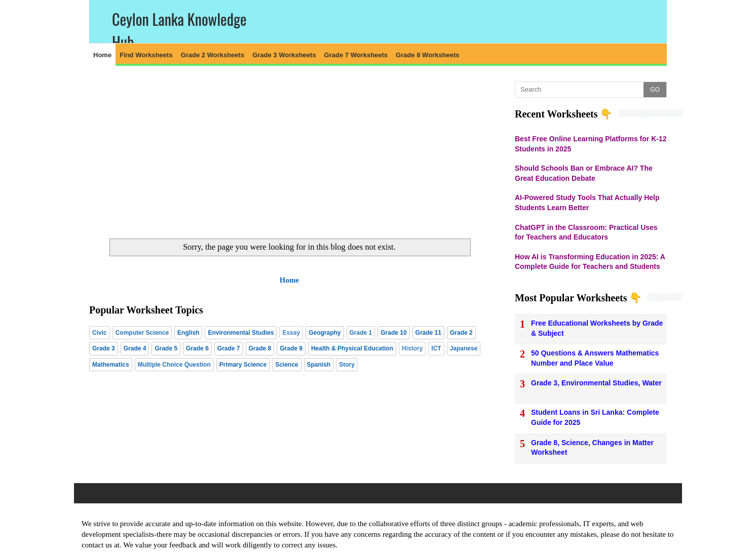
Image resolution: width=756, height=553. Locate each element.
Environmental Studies (241, 333)
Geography (325, 333)
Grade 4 (135, 348)
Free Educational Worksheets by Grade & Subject (597, 328)
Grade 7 (229, 348)
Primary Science (243, 365)
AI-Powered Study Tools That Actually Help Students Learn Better (587, 203)
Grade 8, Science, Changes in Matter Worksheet (592, 448)
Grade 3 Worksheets (284, 55)
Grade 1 (361, 333)
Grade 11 (428, 333)
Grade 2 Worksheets (213, 55)
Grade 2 (461, 333)
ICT (436, 348)
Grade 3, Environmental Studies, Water (596, 383)
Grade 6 (197, 348)
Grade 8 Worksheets (427, 55)
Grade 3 (104, 348)
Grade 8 (260, 348)
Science (287, 365)
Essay (291, 333)
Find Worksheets (146, 55)
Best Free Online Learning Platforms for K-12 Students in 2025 (591, 144)
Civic (100, 333)
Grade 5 (166, 348)
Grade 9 (291, 348)
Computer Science (142, 333)
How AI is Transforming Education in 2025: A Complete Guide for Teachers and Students (590, 262)
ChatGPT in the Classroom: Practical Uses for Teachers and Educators (586, 232)
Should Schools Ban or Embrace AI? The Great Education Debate (584, 173)
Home (102, 55)
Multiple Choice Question (174, 365)
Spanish (319, 365)
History (412, 348)
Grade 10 (393, 333)
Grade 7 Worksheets (356, 55)
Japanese (464, 348)
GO (655, 90)
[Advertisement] (289, 152)
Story (347, 365)
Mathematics (111, 365)
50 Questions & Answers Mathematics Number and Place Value (595, 358)
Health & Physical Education (352, 348)
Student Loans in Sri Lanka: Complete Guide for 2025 (595, 417)
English (188, 333)
